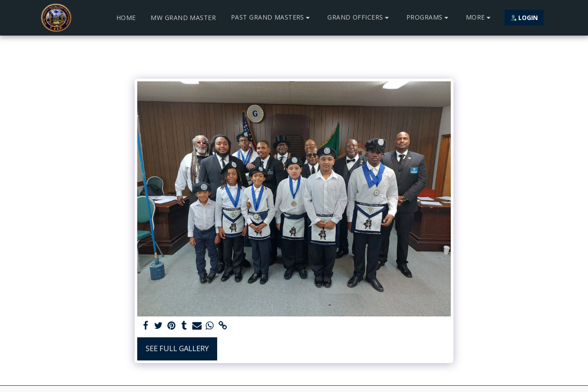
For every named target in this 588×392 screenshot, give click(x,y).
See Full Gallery (177, 348)
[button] (272, 18)
